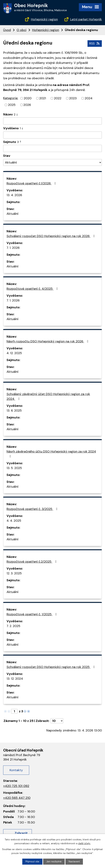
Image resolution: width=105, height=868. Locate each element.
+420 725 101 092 (16, 786)
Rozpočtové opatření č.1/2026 (32, 183)
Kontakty (16, 770)
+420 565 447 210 (17, 797)
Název (9, 114)
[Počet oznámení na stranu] (57, 721)
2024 (89, 98)
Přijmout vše (32, 861)
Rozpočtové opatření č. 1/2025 (32, 614)
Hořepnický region (44, 19)
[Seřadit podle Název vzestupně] (17, 113)
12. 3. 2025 (14, 573)
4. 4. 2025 (14, 520)
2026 (27, 105)
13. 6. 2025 (14, 410)
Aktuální (12, 213)
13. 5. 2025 (14, 468)
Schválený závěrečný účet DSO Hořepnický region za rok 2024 (48, 396)
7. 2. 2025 (13, 626)
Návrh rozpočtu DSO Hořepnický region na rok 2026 (48, 341)
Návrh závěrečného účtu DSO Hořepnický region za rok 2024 (51, 453)
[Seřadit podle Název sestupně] (17, 115)
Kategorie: (11, 98)
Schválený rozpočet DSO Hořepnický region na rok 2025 (51, 667)
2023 (73, 98)
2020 (28, 98)
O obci (21, 30)
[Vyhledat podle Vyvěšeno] (52, 135)
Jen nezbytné (54, 861)
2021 (43, 98)
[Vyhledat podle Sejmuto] (52, 148)
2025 (12, 105)
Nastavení (75, 861)
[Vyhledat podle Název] (52, 121)
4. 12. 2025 (14, 353)
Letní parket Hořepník (86, 19)
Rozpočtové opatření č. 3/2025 (33, 509)
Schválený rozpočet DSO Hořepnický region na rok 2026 (51, 236)
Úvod (7, 30)
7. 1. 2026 (13, 248)
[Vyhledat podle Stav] (52, 162)
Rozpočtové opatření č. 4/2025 (33, 289)
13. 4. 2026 (14, 195)
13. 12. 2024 (15, 678)
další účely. (84, 843)
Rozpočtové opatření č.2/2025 (32, 561)
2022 (58, 98)
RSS (94, 43)
